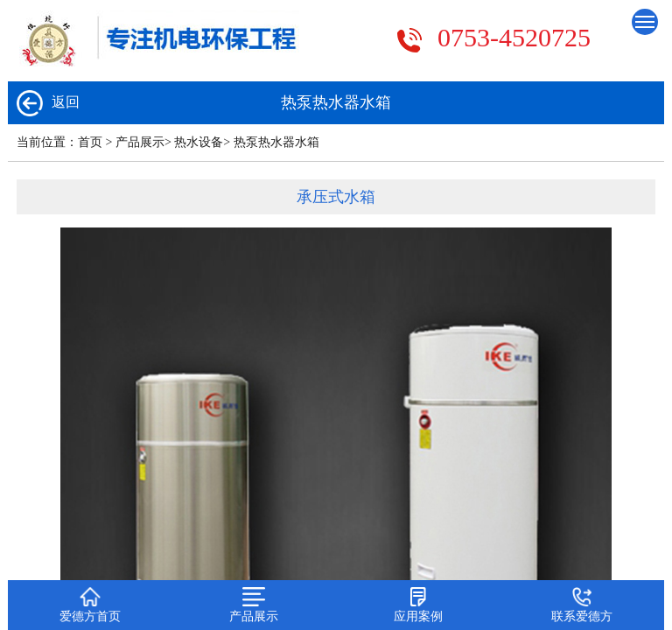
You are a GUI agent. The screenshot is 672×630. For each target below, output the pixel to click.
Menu (647, 18)
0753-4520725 (514, 37)
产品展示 (140, 142)
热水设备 (199, 142)
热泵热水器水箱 (276, 142)
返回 (48, 103)
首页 (90, 142)
